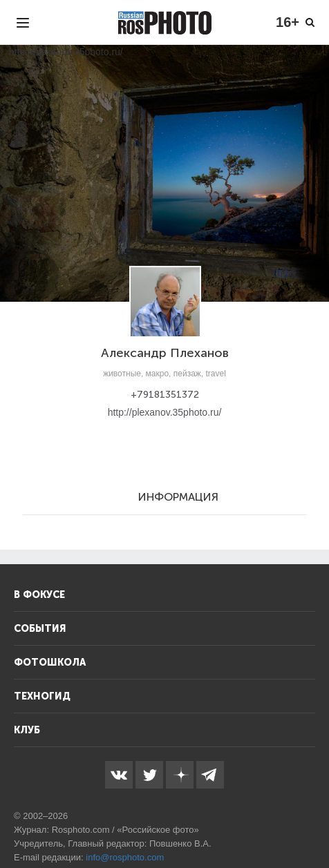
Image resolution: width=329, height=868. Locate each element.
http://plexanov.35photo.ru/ (165, 412)
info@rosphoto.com (125, 857)
